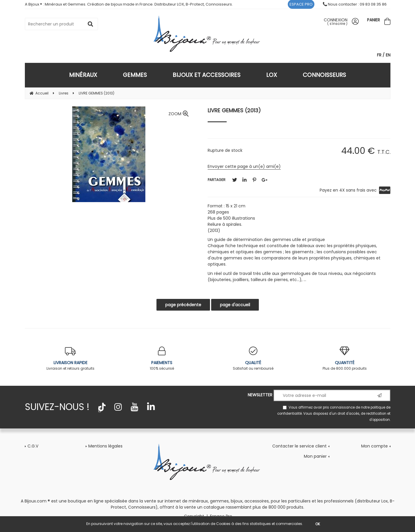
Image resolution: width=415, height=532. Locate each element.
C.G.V (33, 446)
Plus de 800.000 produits (345, 359)
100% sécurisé (162, 359)
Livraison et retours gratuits (71, 359)
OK (318, 524)
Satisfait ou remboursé (253, 359)
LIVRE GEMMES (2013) (234, 110)
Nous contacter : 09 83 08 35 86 (355, 4)
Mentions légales (105, 446)
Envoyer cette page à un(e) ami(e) (244, 166)
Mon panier (315, 456)
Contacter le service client (299, 446)
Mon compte (374, 446)
